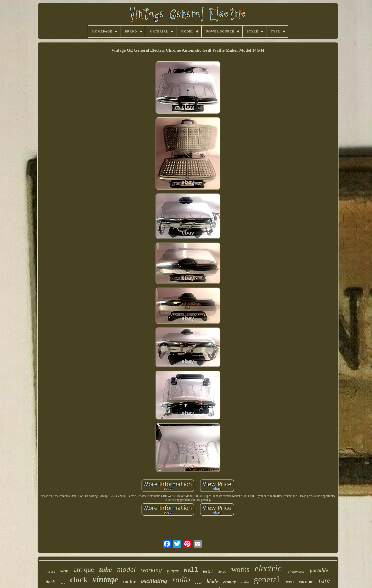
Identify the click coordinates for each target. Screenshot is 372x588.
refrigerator (296, 571)
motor (130, 581)
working (151, 570)
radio (181, 580)
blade (212, 581)
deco (63, 583)
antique (84, 570)
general (267, 579)
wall (191, 570)
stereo (222, 572)
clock (79, 580)
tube (106, 569)
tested (208, 571)
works (240, 569)
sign (65, 571)
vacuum (306, 582)
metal (198, 583)
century (230, 582)
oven (289, 582)
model (126, 569)
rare (324, 580)
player (173, 571)
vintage (105, 580)
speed (51, 572)
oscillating (154, 581)
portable (319, 570)
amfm (245, 582)
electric (268, 568)
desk (50, 582)
